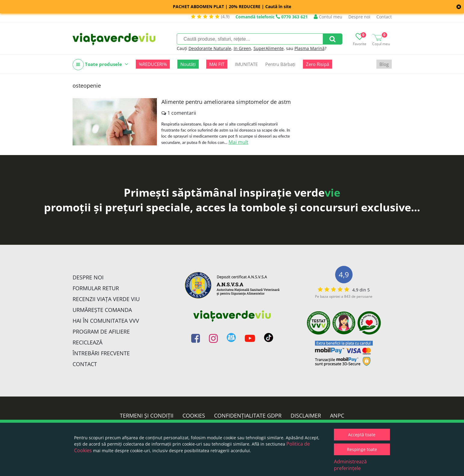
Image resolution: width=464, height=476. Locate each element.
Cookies (194, 415)
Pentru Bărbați (280, 64)
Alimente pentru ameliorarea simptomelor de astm (226, 102)
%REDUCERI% (153, 64)
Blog (384, 64)
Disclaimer (306, 415)
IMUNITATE (246, 64)
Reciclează (87, 342)
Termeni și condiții (147, 415)
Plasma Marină (310, 48)
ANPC (337, 415)
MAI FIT (217, 64)
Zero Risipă (318, 64)
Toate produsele (100, 65)
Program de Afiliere (101, 331)
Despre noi (359, 17)
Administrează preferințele (350, 465)
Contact (384, 17)
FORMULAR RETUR (96, 288)
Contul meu (328, 17)
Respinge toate (362, 449)
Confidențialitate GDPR (248, 415)
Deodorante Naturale (210, 48)
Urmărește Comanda (102, 310)
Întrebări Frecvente (101, 353)
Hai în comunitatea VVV (106, 321)
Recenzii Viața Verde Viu (106, 299)
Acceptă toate (362, 435)
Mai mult (238, 142)
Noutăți (188, 64)
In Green (242, 48)
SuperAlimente (269, 48)
